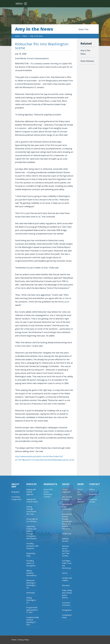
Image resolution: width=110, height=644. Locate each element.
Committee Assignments (16, 498)
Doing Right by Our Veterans (32, 520)
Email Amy (93, 494)
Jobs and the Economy (67, 498)
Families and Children (67, 579)
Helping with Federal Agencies (31, 492)
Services (31, 484)
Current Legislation (66, 491)
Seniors (65, 573)
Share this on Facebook (91, 30)
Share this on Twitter (94, 30)
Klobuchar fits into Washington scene (42, 46)
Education (66, 585)
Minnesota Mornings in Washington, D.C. (31, 584)
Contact (95, 484)
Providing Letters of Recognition (31, 563)
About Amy (15, 485)
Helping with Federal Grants (32, 500)
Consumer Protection (66, 604)
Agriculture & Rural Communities (67, 507)
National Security (65, 540)
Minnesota (50, 484)
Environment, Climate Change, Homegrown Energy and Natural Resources (67, 521)
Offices (92, 489)
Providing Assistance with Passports (32, 546)
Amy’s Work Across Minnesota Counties (48, 493)
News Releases (87, 61)
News (25, 36)
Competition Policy (67, 616)
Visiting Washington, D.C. (31, 600)
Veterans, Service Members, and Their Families (66, 551)
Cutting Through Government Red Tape (31, 510)
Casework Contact (93, 501)
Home (17, 36)
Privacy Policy (24, 640)
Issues (66, 484)
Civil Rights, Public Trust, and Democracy (67, 564)
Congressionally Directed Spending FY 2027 (33, 621)
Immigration (67, 610)
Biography (15, 492)
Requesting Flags (31, 555)
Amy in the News (34, 29)
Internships (31, 593)
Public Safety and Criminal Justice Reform (67, 594)
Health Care (67, 534)
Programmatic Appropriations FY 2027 (32, 610)
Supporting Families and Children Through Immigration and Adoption (32, 532)
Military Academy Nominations (31, 573)
